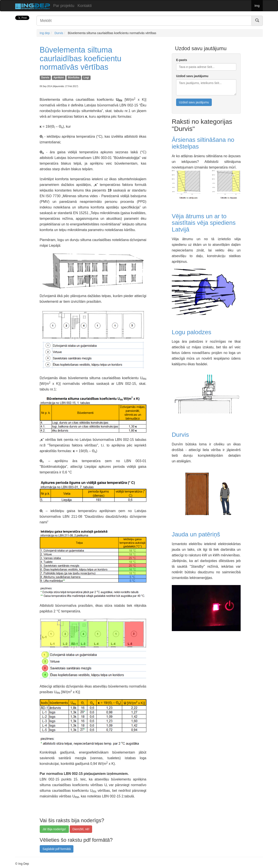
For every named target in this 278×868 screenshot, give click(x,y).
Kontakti (85, 6)
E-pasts (182, 60)
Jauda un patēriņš (196, 534)
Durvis (59, 33)
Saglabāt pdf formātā (57, 849)
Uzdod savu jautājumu (192, 76)
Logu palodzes (192, 332)
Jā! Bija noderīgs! (54, 829)
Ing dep (45, 33)
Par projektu (64, 6)
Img (257, 6)
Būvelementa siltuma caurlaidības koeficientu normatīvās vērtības (81, 58)
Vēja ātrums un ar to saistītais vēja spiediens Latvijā (204, 223)
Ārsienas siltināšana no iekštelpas (203, 143)
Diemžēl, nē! (81, 829)
